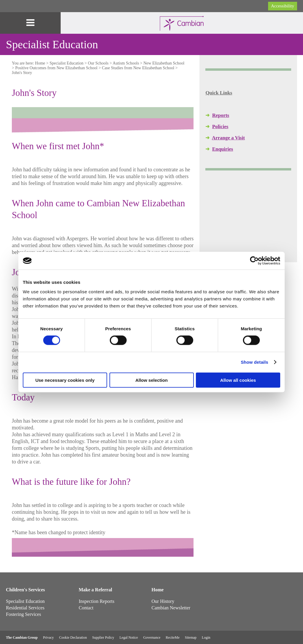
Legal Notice (129, 637)
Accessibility (283, 6)
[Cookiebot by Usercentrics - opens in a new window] (254, 261)
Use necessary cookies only (65, 380)
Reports (221, 115)
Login (206, 637)
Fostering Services (24, 614)
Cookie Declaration (73, 637)
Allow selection (151, 380)
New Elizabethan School (164, 63)
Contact (86, 608)
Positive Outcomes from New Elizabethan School (56, 68)
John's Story (22, 73)
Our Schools (98, 63)
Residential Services (25, 608)
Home (40, 63)
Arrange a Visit (228, 138)
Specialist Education (66, 63)
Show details (255, 362)
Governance (152, 637)
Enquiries (223, 149)
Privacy (48, 637)
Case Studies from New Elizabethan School (138, 68)
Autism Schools (126, 63)
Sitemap (191, 637)
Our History (163, 601)
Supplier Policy (103, 637)
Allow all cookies (238, 380)
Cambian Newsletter (171, 608)
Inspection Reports (96, 601)
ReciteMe (173, 637)
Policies (220, 127)
